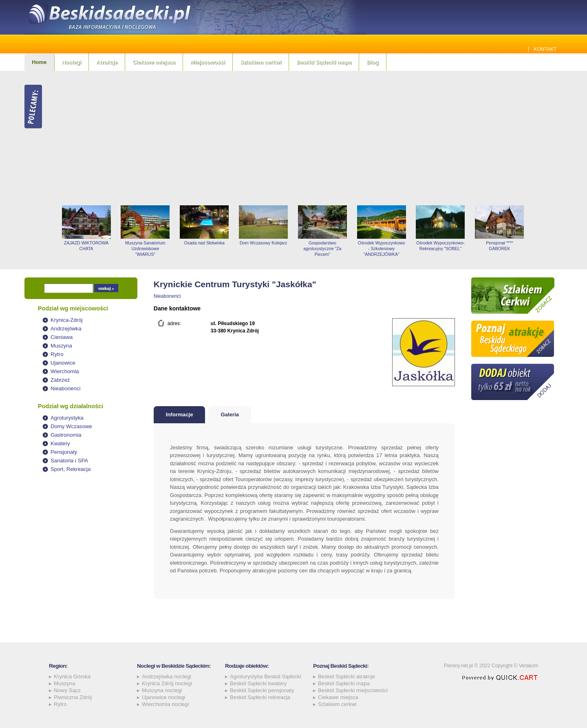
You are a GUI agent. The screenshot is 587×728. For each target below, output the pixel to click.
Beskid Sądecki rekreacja (260, 697)
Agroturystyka (67, 418)
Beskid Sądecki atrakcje (346, 676)
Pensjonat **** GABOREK (499, 246)
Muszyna (61, 346)
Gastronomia (66, 435)
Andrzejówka (66, 329)
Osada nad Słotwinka (204, 243)
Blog (372, 62)
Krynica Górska (72, 676)
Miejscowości (208, 62)
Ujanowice (63, 363)
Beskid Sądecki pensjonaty (262, 690)
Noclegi (72, 62)
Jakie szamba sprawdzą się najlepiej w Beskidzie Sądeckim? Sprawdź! (429, 49)
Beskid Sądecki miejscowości (353, 690)
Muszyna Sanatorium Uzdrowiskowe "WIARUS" (145, 249)
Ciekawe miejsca (154, 62)
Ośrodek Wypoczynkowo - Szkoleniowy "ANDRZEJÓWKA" (382, 249)
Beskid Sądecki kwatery (258, 683)
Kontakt (545, 49)
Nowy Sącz (67, 690)
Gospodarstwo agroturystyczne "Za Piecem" (322, 249)
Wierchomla (65, 371)
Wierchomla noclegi (165, 704)
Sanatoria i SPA (69, 461)
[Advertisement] (310, 138)
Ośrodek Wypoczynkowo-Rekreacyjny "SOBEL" (440, 246)
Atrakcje (107, 62)
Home (39, 62)
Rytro (57, 354)
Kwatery (60, 443)
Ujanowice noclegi (163, 697)
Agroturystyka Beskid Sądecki (265, 676)
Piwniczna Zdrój (73, 697)
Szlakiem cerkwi (261, 62)
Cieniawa (62, 337)
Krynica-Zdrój (66, 320)
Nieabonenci (65, 388)
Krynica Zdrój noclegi (167, 683)
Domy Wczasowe (71, 426)
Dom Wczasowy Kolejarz (263, 243)
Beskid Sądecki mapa (324, 62)
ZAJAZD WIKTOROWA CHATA (86, 246)
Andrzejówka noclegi (167, 676)
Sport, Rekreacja (71, 469)
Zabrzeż (60, 380)
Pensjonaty (64, 452)
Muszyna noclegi (162, 690)
